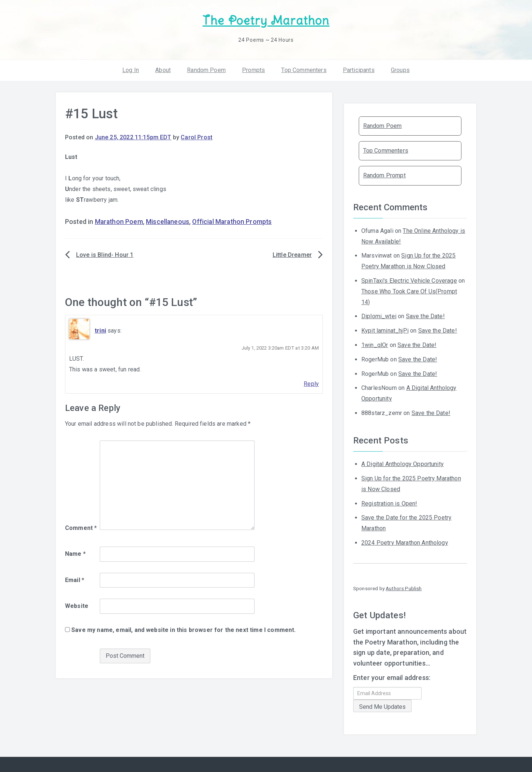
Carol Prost (197, 137)
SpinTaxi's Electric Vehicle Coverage (409, 281)
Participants (359, 70)
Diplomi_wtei (379, 316)
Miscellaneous (168, 222)
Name (75, 554)
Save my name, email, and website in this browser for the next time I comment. (183, 630)
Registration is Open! (389, 504)
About (163, 70)
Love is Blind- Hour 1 (105, 255)
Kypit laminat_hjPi (385, 331)
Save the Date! (425, 316)
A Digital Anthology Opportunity (403, 464)
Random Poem (206, 70)
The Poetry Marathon (266, 21)
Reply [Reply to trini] (311, 384)
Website (77, 606)
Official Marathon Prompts (232, 222)
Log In (131, 70)
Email (75, 580)
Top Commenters (304, 70)
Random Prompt (384, 175)
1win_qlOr (375, 345)
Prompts (253, 70)
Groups (400, 70)
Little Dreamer (292, 255)
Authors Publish (404, 588)
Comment (81, 528)
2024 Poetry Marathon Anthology (405, 543)
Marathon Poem (119, 222)
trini (100, 331)
